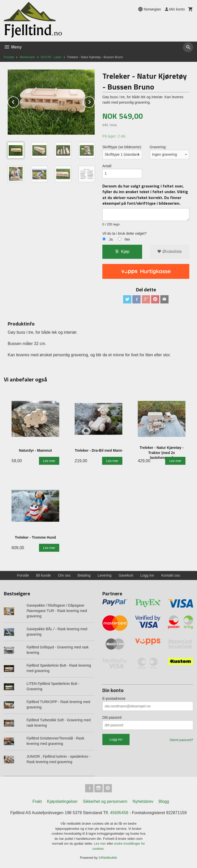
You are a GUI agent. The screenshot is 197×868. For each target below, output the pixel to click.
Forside (9, 57)
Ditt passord (112, 717)
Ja (111, 239)
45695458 (119, 813)
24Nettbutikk (108, 858)
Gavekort (126, 575)
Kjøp (122, 251)
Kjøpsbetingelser (62, 801)
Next (94, 101)
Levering (105, 575)
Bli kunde (44, 575)
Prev (19, 101)
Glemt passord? (181, 740)
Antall (107, 166)
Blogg (164, 801)
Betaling (84, 575)
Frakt (37, 801)
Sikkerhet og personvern (105, 801)
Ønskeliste (169, 251)
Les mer (100, 844)
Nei (127, 239)
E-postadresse (114, 698)
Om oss (64, 575)
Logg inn (147, 575)
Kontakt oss (171, 575)
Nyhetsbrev (143, 801)
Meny (13, 47)
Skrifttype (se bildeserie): (122, 147)
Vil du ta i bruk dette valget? (125, 233)
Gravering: (158, 147)
